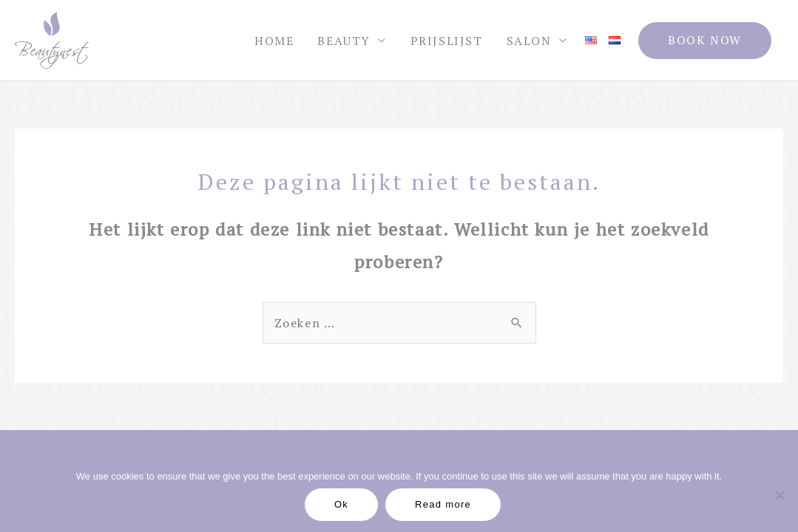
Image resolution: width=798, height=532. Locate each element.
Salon (529, 41)
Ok (341, 504)
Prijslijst (447, 41)
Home (274, 41)
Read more (443, 504)
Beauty (344, 41)
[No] (780, 495)
